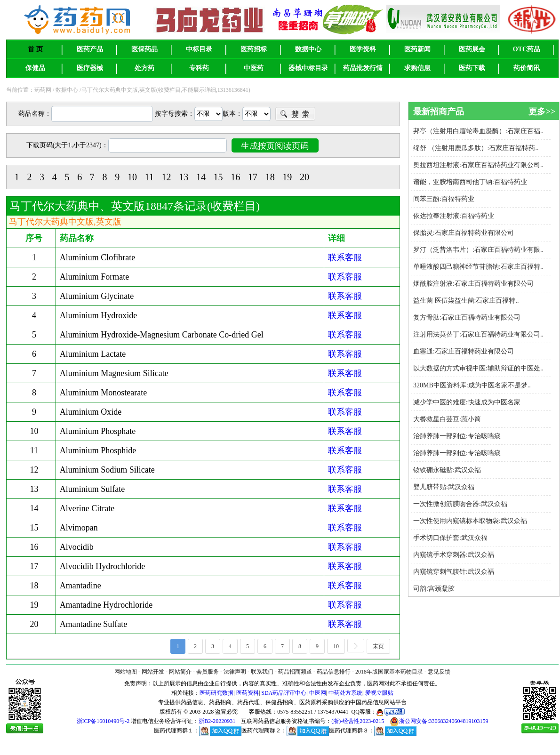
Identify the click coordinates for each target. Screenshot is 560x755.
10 (132, 177)
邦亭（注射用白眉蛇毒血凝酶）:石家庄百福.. (478, 131)
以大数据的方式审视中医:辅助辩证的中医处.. (478, 368)
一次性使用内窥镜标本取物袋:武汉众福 (470, 521)
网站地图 (126, 672)
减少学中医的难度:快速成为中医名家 (467, 402)
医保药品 (144, 49)
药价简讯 (527, 68)
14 (201, 177)
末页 (381, 646)
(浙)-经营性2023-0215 (358, 721)
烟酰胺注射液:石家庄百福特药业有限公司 (473, 284)
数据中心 (308, 49)
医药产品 (90, 49)
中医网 (318, 693)
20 (304, 177)
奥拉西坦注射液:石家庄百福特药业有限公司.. (478, 165)
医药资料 (248, 693)
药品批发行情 (363, 68)
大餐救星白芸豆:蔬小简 (447, 419)
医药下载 (472, 68)
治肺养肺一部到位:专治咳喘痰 (457, 436)
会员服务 (208, 672)
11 (149, 177)
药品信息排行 (334, 672)
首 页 (35, 49)
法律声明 (235, 672)
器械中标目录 (308, 68)
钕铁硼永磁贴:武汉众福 (447, 470)
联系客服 (345, 257)
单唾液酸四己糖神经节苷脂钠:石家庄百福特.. (478, 267)
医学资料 (363, 49)
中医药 (254, 68)
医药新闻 (417, 49)
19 (287, 177)
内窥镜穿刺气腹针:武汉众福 (454, 572)
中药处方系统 (345, 693)
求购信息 (417, 68)
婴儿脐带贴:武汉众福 (444, 487)
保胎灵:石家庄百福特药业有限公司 (464, 233)
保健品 (35, 68)
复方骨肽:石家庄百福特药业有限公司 (467, 317)
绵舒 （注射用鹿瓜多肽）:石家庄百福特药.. (476, 148)
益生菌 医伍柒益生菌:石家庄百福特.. (466, 301)
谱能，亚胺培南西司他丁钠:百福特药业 (470, 182)
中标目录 (199, 49)
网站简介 (180, 672)
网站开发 (153, 672)
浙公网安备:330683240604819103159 (439, 721)
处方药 (144, 68)
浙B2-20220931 (217, 721)
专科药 (199, 68)
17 (253, 177)
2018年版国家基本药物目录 (389, 672)
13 (184, 177)
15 (218, 177)
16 (235, 177)
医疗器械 (90, 68)
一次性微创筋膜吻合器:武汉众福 (460, 504)
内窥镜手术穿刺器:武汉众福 (454, 555)
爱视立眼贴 (379, 693)
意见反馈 (439, 672)
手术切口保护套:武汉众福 (450, 538)
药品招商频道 (295, 672)
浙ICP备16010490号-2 (103, 721)
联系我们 (262, 672)
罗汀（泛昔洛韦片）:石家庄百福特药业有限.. (478, 250)
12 (167, 177)
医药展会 (472, 49)
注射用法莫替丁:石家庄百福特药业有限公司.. (478, 334)
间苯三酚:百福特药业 (444, 199)
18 (270, 177)
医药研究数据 (216, 693)
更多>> (542, 112)
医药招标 (254, 49)
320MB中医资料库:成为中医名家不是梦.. (472, 385)
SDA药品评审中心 (284, 693)
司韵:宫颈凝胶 (434, 589)
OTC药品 (527, 49)
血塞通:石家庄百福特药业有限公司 (464, 351)
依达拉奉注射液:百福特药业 (454, 216)
